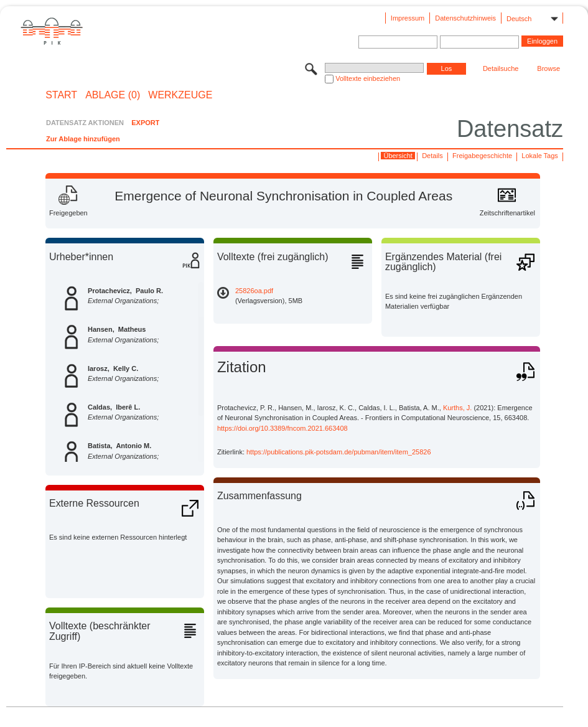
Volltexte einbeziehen (368, 78)
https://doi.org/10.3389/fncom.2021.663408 (282, 428)
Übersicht (398, 156)
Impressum (408, 18)
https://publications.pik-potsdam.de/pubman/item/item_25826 (339, 452)
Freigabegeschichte (482, 156)
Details (432, 156)
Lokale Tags (540, 156)
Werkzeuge (180, 95)
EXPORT (145, 123)
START (61, 95)
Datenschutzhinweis (465, 18)
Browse (548, 68)
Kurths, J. (457, 408)
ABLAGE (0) (113, 95)
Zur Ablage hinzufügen (83, 139)
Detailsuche (501, 68)
